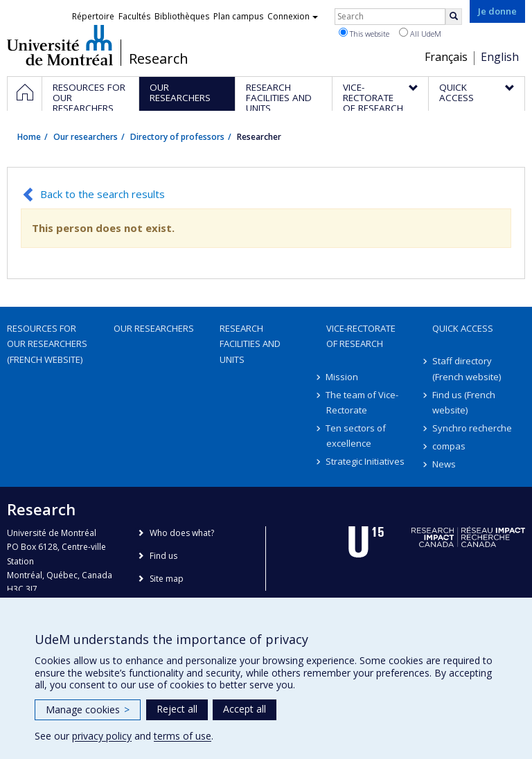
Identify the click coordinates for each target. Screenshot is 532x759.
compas (449, 446)
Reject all (177, 709)
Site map (167, 579)
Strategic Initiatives (366, 461)
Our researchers (86, 137)
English (500, 57)
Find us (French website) (464, 402)
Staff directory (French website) (467, 368)
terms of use (183, 736)
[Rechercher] (454, 17)
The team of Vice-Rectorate (363, 402)
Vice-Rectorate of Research (361, 336)
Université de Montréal (60, 45)
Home (29, 137)
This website (364, 33)
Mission (343, 377)
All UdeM (420, 33)
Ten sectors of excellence (356, 436)
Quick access (463, 328)
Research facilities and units (250, 343)
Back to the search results (103, 194)
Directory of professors (177, 137)
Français (446, 57)
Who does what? (182, 533)
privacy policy (102, 736)
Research (159, 59)
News (444, 464)
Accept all (245, 709)
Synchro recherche (472, 428)
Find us (163, 556)
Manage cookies (88, 709)
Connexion (293, 16)
